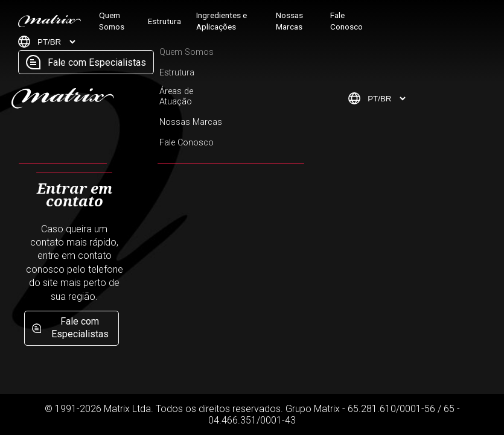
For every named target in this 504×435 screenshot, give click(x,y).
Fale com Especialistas (86, 62)
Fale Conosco (346, 21)
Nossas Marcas (289, 21)
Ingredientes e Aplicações (222, 21)
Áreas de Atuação (176, 97)
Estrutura (164, 21)
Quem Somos (112, 21)
